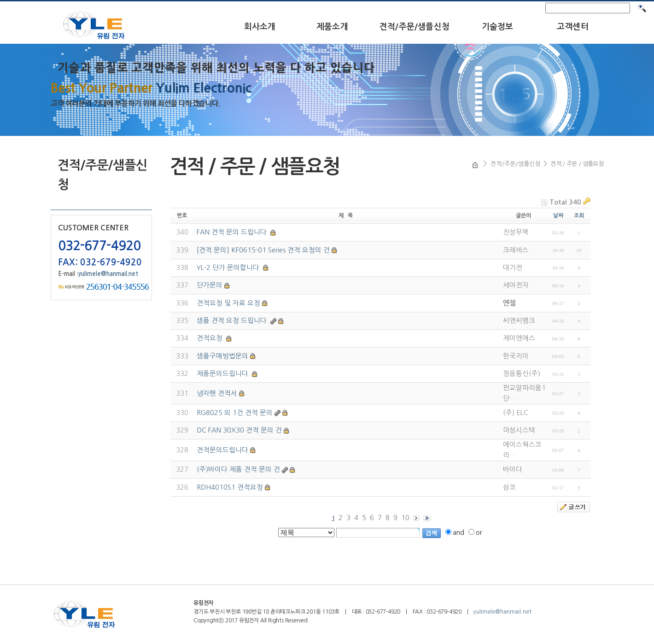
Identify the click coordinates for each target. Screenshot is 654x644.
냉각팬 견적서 (217, 393)
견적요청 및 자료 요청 (228, 303)
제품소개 (332, 27)
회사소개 (260, 27)
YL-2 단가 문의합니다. (229, 267)
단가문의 (210, 285)
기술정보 (498, 27)
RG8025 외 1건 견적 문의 (235, 413)
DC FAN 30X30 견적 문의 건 (239, 430)
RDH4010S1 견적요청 (230, 487)
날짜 (558, 216)
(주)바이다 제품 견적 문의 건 (238, 469)
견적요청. (210, 338)
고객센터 (573, 27)
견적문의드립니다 (222, 450)
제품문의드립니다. (223, 373)
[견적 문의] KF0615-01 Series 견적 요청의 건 (263, 250)
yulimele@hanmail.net (108, 274)
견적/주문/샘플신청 (415, 27)
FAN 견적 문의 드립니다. (233, 232)
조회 (579, 216)
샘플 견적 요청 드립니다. (233, 320)
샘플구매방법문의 (222, 356)
